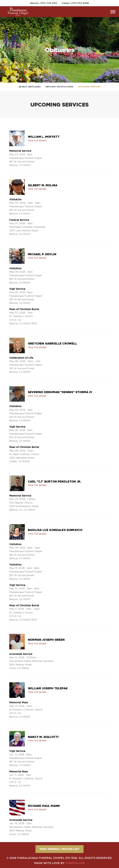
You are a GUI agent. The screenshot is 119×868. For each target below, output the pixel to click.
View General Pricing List (59, 849)
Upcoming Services (89, 87)
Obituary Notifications (59, 87)
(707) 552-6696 (80, 3)
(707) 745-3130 (48, 3)
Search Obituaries (30, 87)
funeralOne (75, 863)
